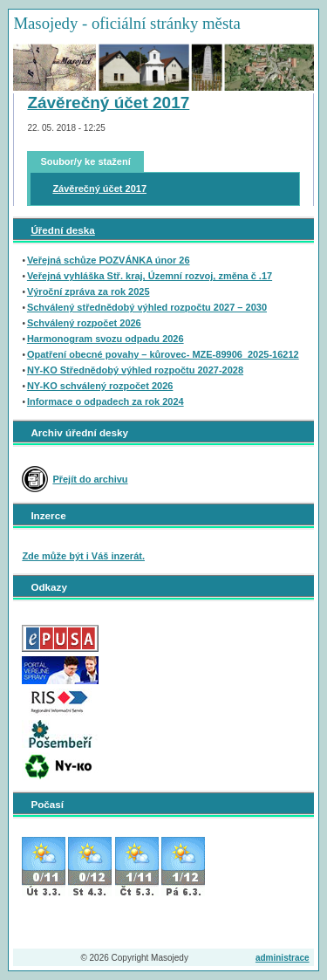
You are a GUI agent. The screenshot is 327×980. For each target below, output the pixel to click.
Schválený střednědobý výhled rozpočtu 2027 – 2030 (147, 307)
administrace (283, 958)
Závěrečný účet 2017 (108, 103)
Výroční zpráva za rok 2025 (89, 291)
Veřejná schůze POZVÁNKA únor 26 (109, 260)
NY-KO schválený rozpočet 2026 (100, 386)
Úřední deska (62, 230)
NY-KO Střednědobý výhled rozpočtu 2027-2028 (135, 370)
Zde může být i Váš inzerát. (83, 556)
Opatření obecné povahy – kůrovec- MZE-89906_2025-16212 (163, 354)
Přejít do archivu (90, 479)
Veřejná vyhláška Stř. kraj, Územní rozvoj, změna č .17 (150, 276)
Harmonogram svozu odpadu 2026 (106, 339)
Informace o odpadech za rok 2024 (106, 401)
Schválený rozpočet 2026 (84, 323)
